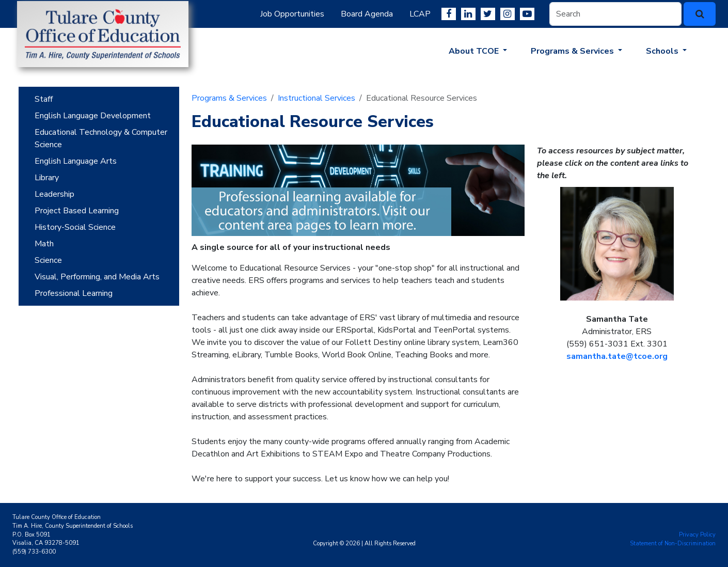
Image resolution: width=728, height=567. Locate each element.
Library (47, 178)
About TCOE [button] (475, 51)
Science (48, 260)
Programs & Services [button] (573, 51)
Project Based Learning (77, 211)
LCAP (420, 14)
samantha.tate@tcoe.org (617, 356)
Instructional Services (316, 98)
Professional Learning (74, 293)
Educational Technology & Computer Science (101, 138)
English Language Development (93, 116)
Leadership (54, 194)
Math (44, 244)
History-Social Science (75, 227)
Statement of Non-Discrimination (673, 544)
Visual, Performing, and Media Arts (97, 277)
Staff (44, 99)
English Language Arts (76, 161)
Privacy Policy (697, 535)
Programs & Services (229, 98)
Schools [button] (663, 51)
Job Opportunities (292, 14)
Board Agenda (367, 14)
